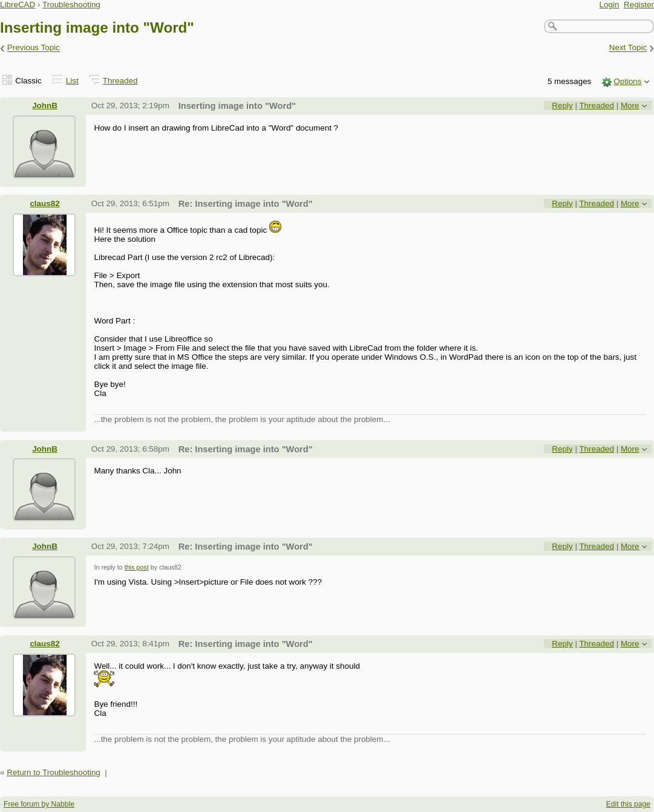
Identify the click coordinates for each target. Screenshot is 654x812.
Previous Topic (34, 48)
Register (639, 5)
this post (137, 567)
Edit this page (628, 804)
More (630, 106)
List (72, 81)
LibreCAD (18, 5)
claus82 (44, 203)
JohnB (45, 106)
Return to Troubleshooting (54, 772)
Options (627, 81)
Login (610, 5)
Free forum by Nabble (39, 804)
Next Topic (628, 48)
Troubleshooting (71, 5)
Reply (562, 106)
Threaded (120, 81)
